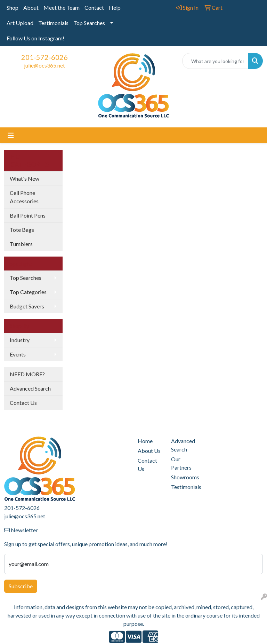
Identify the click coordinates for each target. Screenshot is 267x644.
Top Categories (28, 292)
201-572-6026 (44, 57)
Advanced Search (30, 388)
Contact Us (23, 403)
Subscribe (21, 586)
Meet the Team (62, 7)
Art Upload (20, 23)
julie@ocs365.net (44, 65)
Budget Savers (27, 306)
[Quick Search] (215, 61)
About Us (149, 451)
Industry (20, 340)
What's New (25, 178)
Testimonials (53, 23)
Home (145, 441)
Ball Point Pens (28, 215)
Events (18, 354)
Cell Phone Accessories (24, 197)
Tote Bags (22, 230)
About (31, 7)
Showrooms (184, 477)
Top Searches (89, 23)
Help (115, 7)
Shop (13, 7)
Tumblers (21, 244)
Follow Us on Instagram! (35, 38)
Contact (94, 7)
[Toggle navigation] (11, 135)
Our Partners (181, 463)
